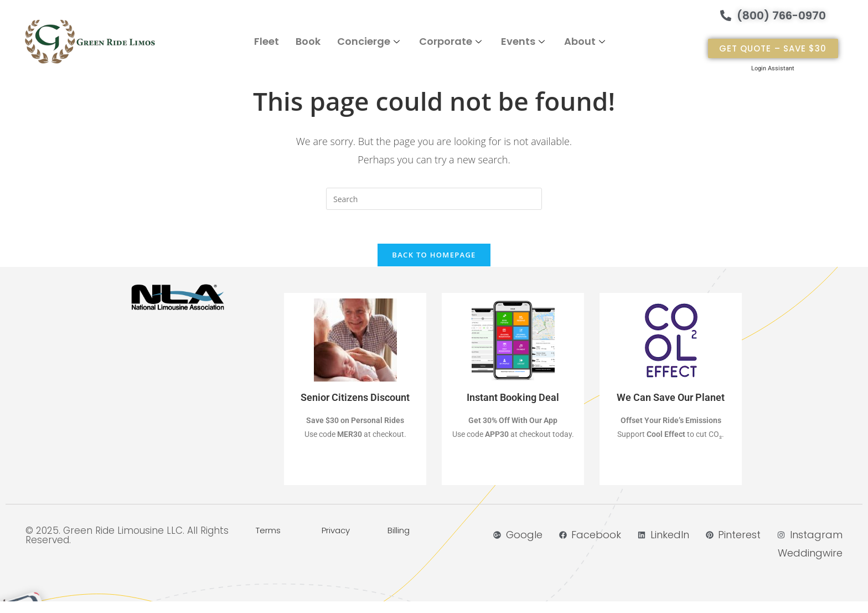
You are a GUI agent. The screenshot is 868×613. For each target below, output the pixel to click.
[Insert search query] (434, 199)
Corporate (452, 41)
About (586, 41)
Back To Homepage (434, 255)
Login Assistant (773, 68)
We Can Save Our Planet (671, 397)
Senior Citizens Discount (355, 397)
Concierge (370, 41)
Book (308, 41)
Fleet (267, 41)
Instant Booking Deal (513, 397)
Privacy (336, 530)
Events (524, 41)
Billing (399, 530)
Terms (268, 530)
